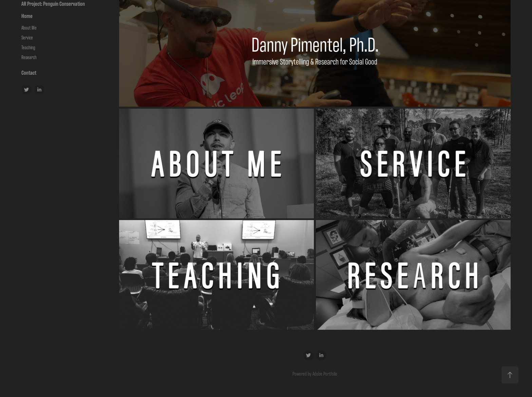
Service (27, 37)
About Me (29, 27)
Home (27, 16)
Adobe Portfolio (325, 373)
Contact (29, 72)
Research (29, 57)
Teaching (28, 47)
